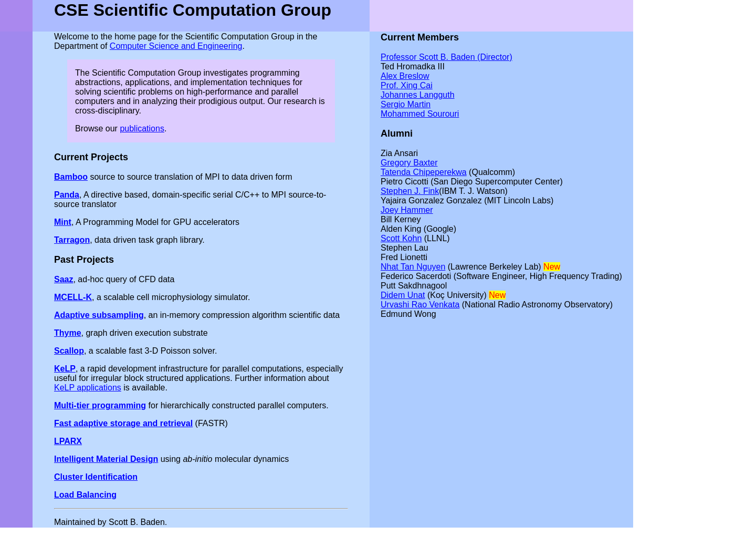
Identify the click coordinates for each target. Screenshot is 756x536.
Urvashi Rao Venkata (420, 305)
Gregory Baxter (409, 163)
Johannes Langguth (418, 95)
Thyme (68, 333)
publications (142, 128)
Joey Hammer (407, 210)
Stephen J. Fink (410, 191)
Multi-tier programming (100, 405)
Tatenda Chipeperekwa (424, 172)
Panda (67, 195)
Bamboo (71, 177)
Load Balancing (85, 495)
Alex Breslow (405, 76)
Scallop (69, 351)
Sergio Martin (406, 104)
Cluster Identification (96, 477)
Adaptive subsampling (99, 315)
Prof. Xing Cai (407, 85)
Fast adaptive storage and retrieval (123, 423)
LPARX (68, 441)
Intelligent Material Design (106, 459)
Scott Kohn (401, 238)
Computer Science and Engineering (176, 46)
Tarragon (72, 240)
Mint (63, 222)
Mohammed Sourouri (420, 114)
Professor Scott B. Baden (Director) (447, 57)
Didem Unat (403, 295)
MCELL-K (73, 297)
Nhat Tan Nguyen (413, 267)
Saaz (64, 279)
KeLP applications (88, 388)
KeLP (65, 369)
